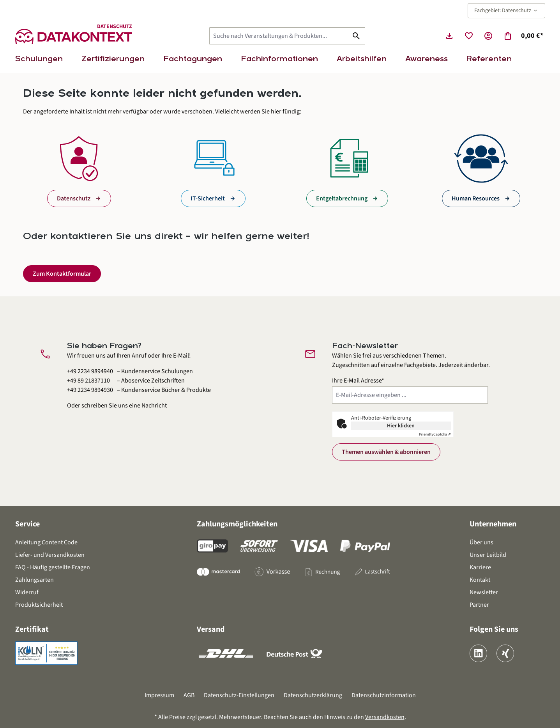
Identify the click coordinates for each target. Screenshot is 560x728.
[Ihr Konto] (488, 36)
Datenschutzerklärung (313, 695)
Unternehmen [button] (493, 524)
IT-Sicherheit (208, 198)
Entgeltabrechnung (342, 198)
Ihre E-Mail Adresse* (358, 381)
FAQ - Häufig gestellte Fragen (53, 567)
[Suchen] (356, 36)
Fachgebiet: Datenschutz (506, 11)
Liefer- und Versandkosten (50, 555)
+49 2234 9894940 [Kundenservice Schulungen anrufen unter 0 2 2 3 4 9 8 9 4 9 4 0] (90, 371)
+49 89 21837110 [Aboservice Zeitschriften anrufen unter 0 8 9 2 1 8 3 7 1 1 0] (88, 381)
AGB (189, 695)
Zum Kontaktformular (62, 274)
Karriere (480, 567)
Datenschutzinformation (384, 695)
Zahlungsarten (34, 580)
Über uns (481, 542)
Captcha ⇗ (435, 434)
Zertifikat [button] (32, 629)
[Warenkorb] (523, 36)
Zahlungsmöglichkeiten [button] (237, 524)
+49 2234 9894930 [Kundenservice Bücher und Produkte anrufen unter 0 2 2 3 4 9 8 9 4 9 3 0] (90, 390)
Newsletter (484, 592)
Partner (479, 605)
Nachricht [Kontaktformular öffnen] (154, 406)
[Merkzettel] (469, 36)
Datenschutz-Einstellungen (239, 695)
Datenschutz (74, 198)
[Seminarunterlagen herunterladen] (449, 36)
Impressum (159, 695)
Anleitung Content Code (46, 542)
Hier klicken (401, 426)
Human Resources (476, 198)
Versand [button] (211, 629)
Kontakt (480, 580)
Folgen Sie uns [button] (494, 629)
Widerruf (27, 592)
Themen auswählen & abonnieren (386, 452)
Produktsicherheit (39, 605)
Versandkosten (385, 717)
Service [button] (27, 524)
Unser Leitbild (488, 555)
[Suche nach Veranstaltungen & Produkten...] (279, 36)
